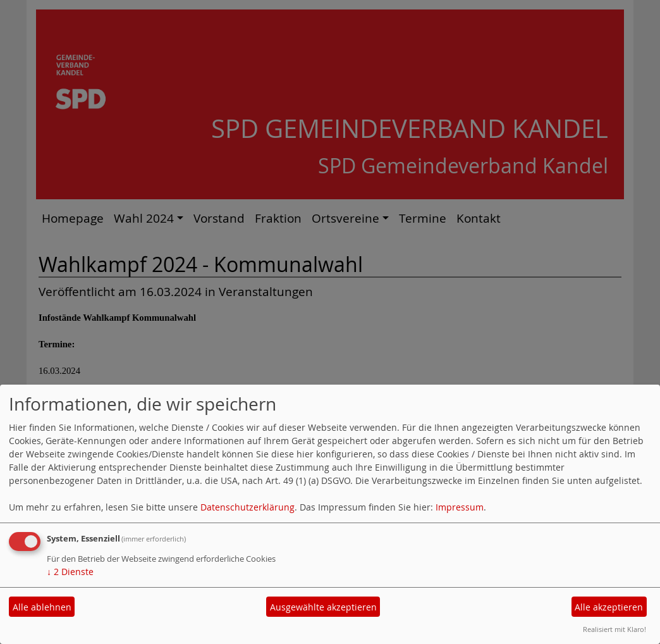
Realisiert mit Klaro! (614, 629)
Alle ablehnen (42, 607)
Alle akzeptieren (609, 607)
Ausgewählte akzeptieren (323, 607)
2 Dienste (70, 572)
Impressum (460, 507)
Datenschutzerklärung (247, 507)
